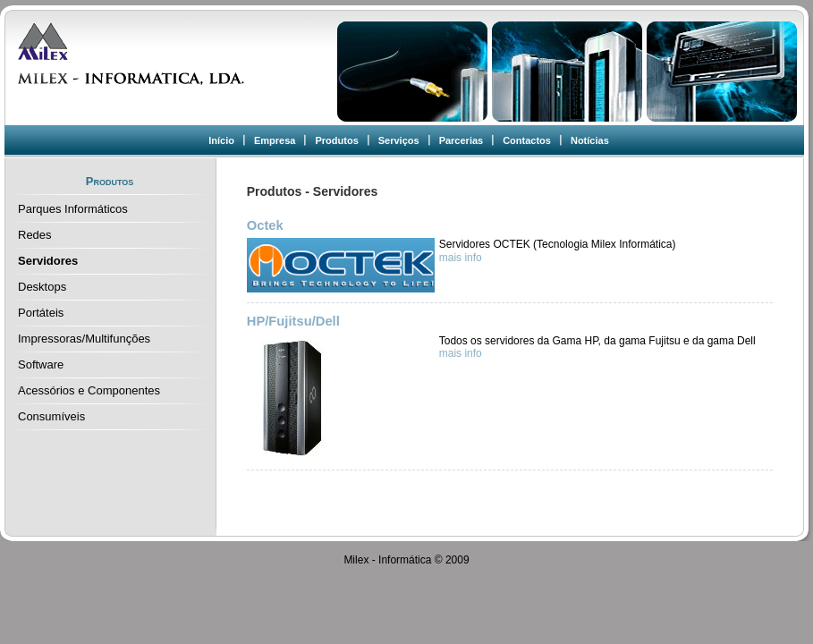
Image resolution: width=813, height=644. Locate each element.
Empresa (275, 140)
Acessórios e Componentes (89, 390)
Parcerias (462, 140)
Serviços (399, 140)
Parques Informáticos (73, 209)
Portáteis (41, 313)
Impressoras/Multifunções (84, 339)
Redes (35, 235)
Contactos (527, 140)
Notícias (590, 140)
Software (41, 364)
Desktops (42, 287)
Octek (265, 225)
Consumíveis (51, 416)
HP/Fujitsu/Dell (293, 321)
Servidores (48, 261)
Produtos (336, 140)
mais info (461, 258)
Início (221, 140)
